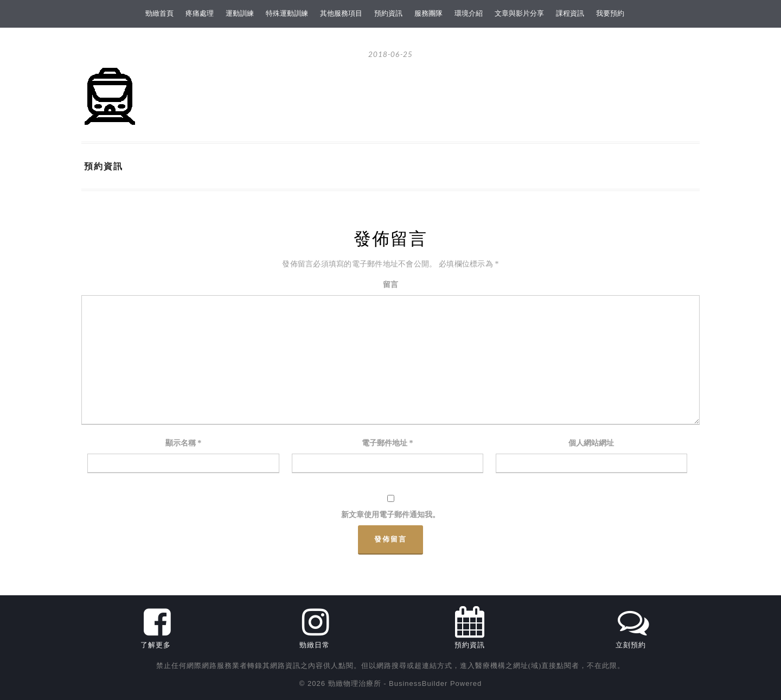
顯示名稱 (184, 443)
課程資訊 (570, 13)
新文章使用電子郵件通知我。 (390, 515)
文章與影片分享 (519, 13)
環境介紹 (469, 13)
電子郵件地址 (388, 443)
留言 (390, 285)
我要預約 (610, 13)
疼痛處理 (200, 13)
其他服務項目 (341, 13)
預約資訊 (388, 13)
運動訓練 (240, 13)
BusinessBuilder (418, 683)
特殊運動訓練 (287, 13)
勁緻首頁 (159, 13)
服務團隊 (428, 13)
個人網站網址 (591, 443)
